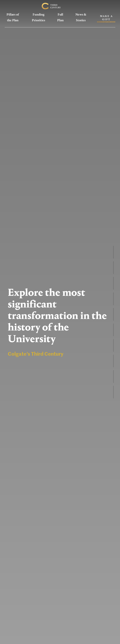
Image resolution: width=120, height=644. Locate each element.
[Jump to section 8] (113, 361)
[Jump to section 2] (113, 268)
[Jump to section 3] (113, 283)
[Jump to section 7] (113, 345)
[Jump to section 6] (113, 330)
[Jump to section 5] (113, 314)
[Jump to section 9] (113, 376)
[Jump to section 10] (113, 392)
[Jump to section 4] (113, 299)
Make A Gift (106, 18)
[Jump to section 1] (113, 252)
